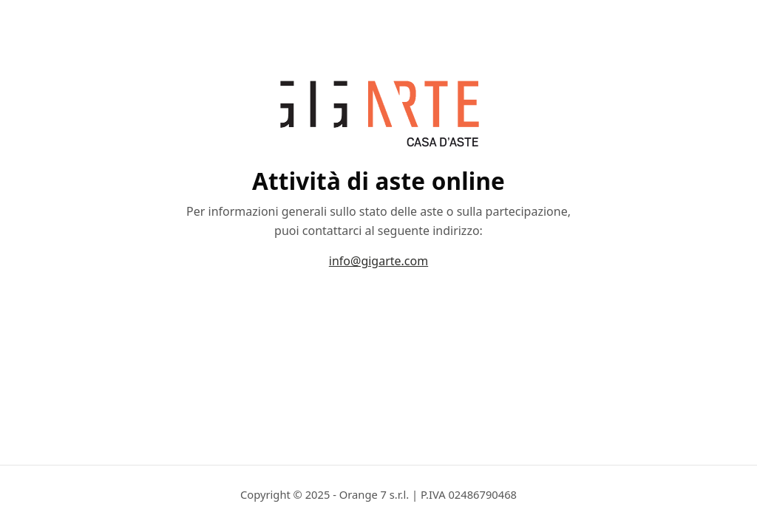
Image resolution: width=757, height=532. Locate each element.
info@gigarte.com (378, 261)
